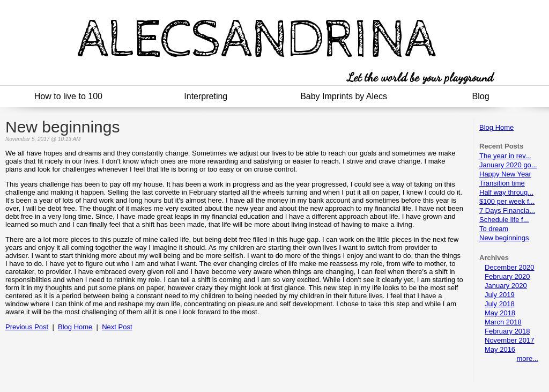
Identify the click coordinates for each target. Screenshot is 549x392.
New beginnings (504, 238)
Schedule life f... (504, 220)
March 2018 (503, 322)
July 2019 (500, 295)
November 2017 (510, 340)
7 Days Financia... (507, 210)
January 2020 (506, 286)
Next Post (117, 327)
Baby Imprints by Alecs (344, 96)
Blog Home (496, 127)
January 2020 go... (508, 165)
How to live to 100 (68, 96)
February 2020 (507, 276)
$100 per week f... (507, 201)
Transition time (502, 183)
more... (528, 358)
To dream (494, 229)
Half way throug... (506, 192)
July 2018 (500, 304)
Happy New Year (505, 174)
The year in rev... (505, 156)
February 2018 (507, 331)
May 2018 (500, 313)
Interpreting (206, 96)
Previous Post (27, 327)
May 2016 (500, 349)
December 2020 (510, 267)
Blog (481, 96)
